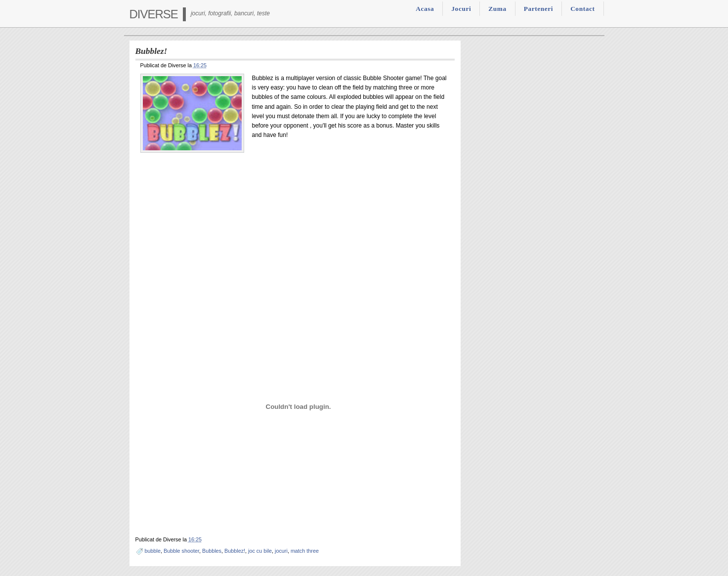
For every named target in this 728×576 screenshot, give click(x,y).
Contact (582, 9)
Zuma (497, 9)
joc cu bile (260, 551)
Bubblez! (235, 551)
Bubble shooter (181, 551)
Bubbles (212, 551)
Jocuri (461, 9)
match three (305, 551)
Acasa (425, 9)
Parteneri (538, 9)
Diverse (154, 14)
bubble (153, 551)
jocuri (281, 551)
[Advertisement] (295, 233)
